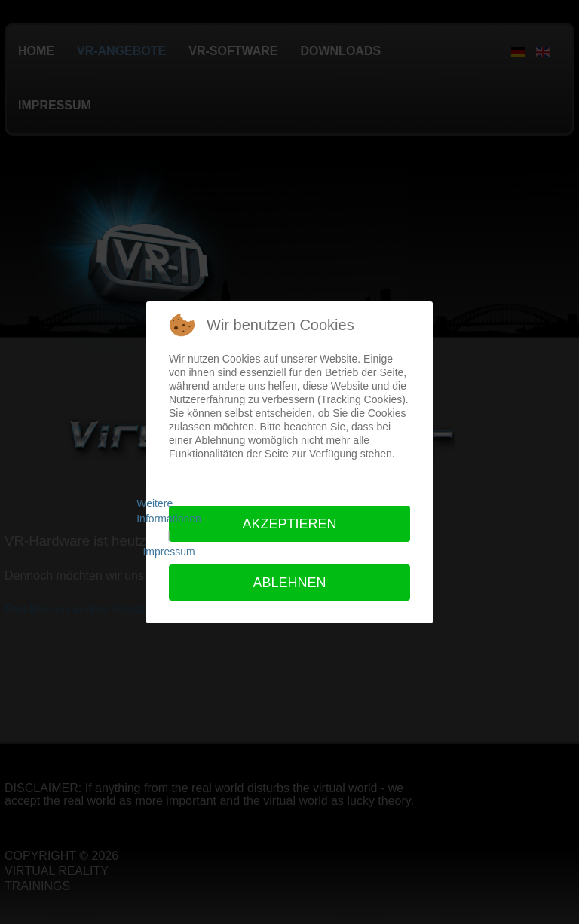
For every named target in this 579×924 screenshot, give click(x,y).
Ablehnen (289, 583)
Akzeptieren (289, 524)
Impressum (168, 552)
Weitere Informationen (169, 511)
